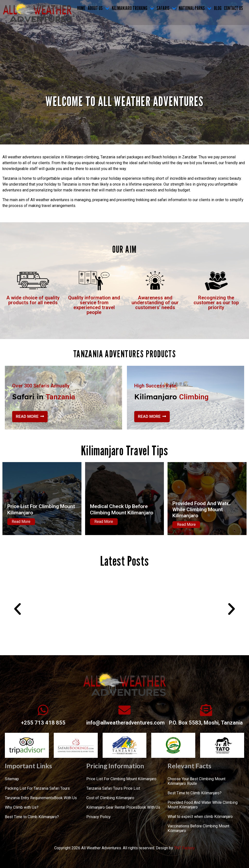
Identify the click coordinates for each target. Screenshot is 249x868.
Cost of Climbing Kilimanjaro (110, 798)
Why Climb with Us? (22, 807)
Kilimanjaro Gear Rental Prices (112, 807)
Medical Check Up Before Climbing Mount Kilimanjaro (122, 509)
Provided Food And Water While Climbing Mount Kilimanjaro (202, 510)
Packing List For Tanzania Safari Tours (37, 788)
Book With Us (65, 798)
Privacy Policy (98, 817)
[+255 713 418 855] (43, 710)
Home (81, 8)
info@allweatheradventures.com (125, 723)
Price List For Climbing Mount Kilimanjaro (121, 779)
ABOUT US (99, 8)
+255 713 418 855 (43, 723)
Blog (218, 8)
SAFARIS (166, 8)
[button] (18, 499)
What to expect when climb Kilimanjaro (200, 817)
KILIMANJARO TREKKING (133, 8)
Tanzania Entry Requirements (29, 798)
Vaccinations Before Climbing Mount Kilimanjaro (198, 828)
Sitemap (12, 779)
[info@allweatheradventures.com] (124, 710)
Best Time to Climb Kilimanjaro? (32, 817)
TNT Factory (184, 848)
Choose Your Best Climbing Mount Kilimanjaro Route (196, 781)
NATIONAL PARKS (195, 8)
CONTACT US (233, 8)
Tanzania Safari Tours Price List (113, 788)
